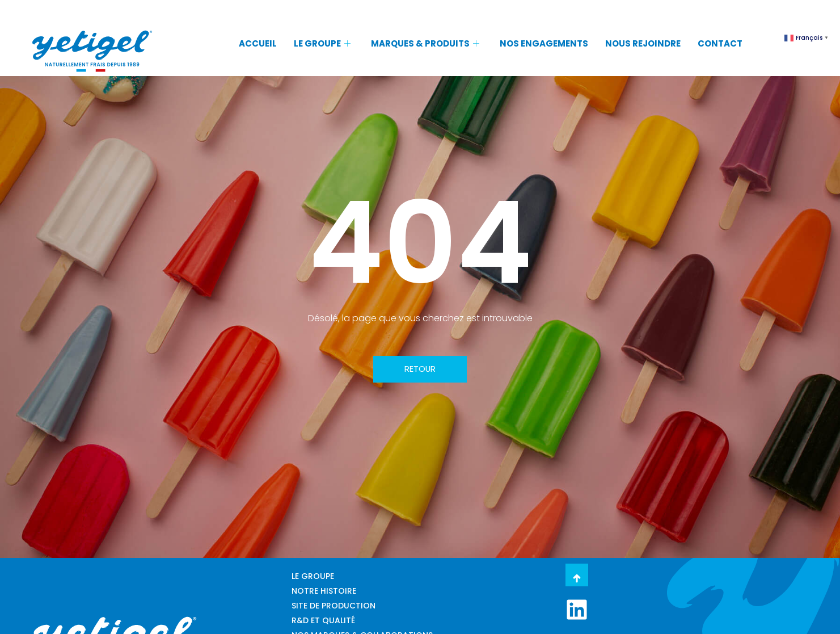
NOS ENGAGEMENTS (544, 43)
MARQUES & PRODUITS (425, 43)
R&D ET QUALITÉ (323, 620)
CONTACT (720, 43)
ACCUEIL (258, 43)
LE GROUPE (322, 43)
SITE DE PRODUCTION (334, 606)
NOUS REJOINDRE (643, 43)
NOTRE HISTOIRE (324, 591)
